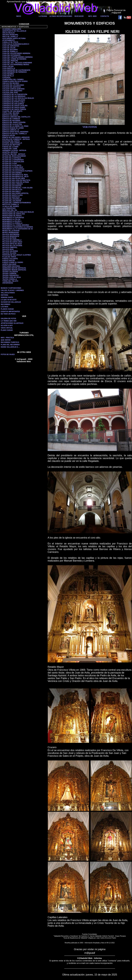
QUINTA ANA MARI (9, 264)
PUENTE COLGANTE (10, 259)
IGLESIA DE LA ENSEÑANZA (13, 160)
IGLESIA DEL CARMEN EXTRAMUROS (17, 203)
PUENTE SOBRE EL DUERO (13, 262)
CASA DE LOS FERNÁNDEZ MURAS (16, 65)
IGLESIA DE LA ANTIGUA (12, 158)
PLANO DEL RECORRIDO (10, 345)
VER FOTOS (90, 127)
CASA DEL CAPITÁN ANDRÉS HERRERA (18, 57)
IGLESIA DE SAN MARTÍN (12, 186)
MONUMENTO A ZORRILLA (12, 223)
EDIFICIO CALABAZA (10, 115)
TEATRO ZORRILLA (10, 279)
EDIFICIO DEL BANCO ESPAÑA (14, 122)
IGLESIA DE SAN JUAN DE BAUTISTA (16, 180)
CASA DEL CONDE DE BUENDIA (14, 59)
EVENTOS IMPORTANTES (10, 312)
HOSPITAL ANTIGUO (10, 152)
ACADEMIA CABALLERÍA (12, 29)
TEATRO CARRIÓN (9, 274)
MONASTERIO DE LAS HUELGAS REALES (18, 212)
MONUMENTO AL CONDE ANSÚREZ (16, 225)
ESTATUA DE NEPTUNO (11, 145)
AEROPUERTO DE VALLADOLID (14, 31)
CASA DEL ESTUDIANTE (11, 55)
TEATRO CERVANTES (10, 275)
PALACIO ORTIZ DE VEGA (12, 244)
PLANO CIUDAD (7, 330)
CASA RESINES (8, 74)
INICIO (19, 16)
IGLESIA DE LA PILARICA (12, 165)
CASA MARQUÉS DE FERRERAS (14, 72)
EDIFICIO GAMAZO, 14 (11, 130)
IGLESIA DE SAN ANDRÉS (12, 173)
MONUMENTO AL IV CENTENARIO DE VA (18, 229)
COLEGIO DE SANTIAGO (12, 87)
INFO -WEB (92, 16)
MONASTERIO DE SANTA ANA (14, 214)
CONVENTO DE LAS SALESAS (14, 100)
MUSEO (5, 233)
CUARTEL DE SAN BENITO (12, 111)
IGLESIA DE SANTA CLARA (12, 195)
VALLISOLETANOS (8, 293)
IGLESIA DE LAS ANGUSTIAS (13, 169)
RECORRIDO (6, 304)
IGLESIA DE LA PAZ (10, 164)
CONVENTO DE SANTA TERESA (14, 109)
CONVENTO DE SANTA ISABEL (14, 108)
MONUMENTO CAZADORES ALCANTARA (18, 227)
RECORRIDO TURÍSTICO (10, 342)
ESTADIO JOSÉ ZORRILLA (12, 143)
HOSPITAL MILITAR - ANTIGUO (14, 154)
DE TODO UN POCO (8, 314)
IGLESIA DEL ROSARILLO (12, 199)
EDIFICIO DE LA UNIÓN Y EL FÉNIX (15, 126)
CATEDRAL (7, 78)
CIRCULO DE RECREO (11, 83)
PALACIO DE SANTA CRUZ (12, 242)
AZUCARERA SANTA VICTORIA (14, 38)
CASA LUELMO (8, 66)
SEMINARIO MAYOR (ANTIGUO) (14, 268)
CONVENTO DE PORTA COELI (13, 102)
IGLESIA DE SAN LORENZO (13, 184)
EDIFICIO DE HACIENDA (11, 121)
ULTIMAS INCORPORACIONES (61, 16)
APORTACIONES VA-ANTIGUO (12, 323)
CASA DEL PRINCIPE (10, 61)
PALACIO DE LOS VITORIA (12, 246)
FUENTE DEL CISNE (10, 149)
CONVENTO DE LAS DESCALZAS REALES (18, 98)
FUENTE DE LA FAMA (10, 147)
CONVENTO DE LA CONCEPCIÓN (15, 94)
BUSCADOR (79, 16)
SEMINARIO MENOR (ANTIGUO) (14, 270)
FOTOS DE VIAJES (8, 354)
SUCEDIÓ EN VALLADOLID (11, 302)
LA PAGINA (43, 16)
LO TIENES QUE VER (9, 321)
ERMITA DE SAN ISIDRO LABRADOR (16, 137)
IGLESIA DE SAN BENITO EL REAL (15, 175)
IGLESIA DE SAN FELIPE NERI (14, 178)
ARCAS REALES (8, 33)
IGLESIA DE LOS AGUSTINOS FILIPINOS (17, 171)
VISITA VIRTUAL (7, 328)
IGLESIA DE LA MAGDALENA (13, 162)
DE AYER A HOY (7, 326)
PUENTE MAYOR (9, 261)
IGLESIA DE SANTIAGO (11, 197)
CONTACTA (105, 16)
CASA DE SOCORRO (10, 50)
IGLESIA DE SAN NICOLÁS (12, 190)
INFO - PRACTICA (7, 338)
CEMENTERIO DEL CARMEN (13, 80)
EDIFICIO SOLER (9, 136)
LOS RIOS (5, 307)
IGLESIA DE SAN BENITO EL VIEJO (15, 177)
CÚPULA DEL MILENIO (11, 113)
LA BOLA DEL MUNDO (11, 206)
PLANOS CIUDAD (7, 309)
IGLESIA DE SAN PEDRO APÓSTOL (15, 193)
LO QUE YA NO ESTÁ (9, 300)
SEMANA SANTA (7, 297)
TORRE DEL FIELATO (10, 281)
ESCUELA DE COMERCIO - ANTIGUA (16, 139)
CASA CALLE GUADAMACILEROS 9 (16, 44)
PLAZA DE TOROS (9, 257)
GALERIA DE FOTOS (8, 319)
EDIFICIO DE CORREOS (11, 119)
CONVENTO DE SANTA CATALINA (15, 106)
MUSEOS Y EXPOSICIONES (11, 288)
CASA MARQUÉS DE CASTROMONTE (16, 70)
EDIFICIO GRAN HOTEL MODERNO (15, 132)
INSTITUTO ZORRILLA (11, 205)
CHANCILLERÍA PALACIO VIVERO (15, 81)
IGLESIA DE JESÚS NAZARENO (14, 156)
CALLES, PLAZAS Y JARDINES (12, 290)
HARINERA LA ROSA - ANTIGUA (14, 150)
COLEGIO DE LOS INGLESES (13, 85)
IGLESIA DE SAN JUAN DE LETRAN (16, 182)
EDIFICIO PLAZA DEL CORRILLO (15, 134)
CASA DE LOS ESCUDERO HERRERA (16, 53)
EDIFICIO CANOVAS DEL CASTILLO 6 (16, 117)
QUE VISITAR (6, 340)
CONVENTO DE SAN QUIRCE (13, 104)
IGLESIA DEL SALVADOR (12, 201)
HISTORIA (5, 295)
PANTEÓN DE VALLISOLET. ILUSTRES (17, 255)
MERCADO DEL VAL (10, 210)
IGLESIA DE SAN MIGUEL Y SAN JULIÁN (17, 188)
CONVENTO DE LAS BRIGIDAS (14, 96)
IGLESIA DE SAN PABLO (11, 192)
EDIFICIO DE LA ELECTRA (12, 124)
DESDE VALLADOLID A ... (10, 347)
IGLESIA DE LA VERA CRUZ (13, 167)
